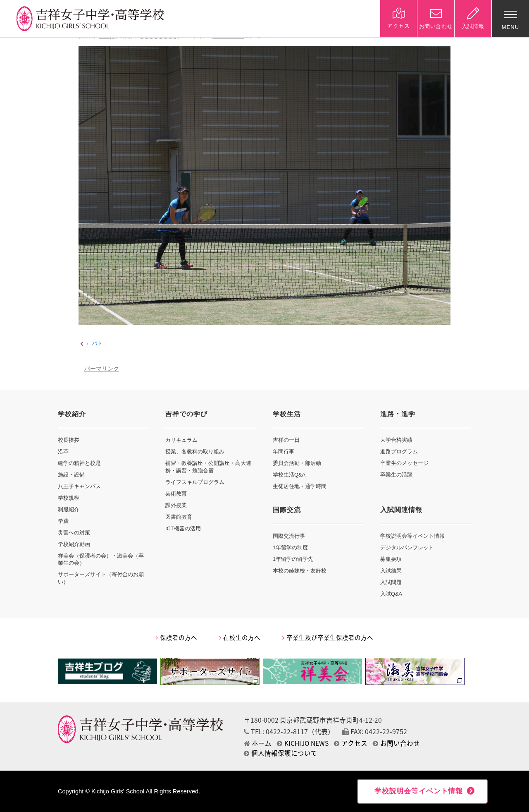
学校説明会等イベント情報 (412, 536)
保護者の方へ (176, 637)
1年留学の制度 (290, 547)
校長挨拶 (69, 440)
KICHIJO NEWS (303, 743)
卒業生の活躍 (396, 475)
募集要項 (391, 559)
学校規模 (69, 498)
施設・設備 (71, 475)
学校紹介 (72, 414)
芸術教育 (176, 494)
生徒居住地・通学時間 (300, 486)
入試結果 (391, 571)
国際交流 (287, 510)
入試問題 (391, 582)
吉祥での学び (186, 414)
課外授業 (176, 505)
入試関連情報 (401, 510)
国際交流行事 (289, 536)
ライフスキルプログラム (195, 482)
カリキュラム (181, 440)
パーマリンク (102, 369)
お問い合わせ (396, 743)
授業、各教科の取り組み (195, 452)
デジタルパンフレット (407, 547)
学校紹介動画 (74, 544)
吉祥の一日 (286, 440)
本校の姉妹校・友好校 (300, 571)
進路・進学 (398, 414)
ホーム (258, 743)
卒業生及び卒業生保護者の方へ (328, 637)
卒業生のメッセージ (404, 463)
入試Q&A (391, 594)
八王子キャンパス (79, 486)
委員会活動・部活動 (297, 463)
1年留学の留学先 (293, 559)
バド (97, 344)
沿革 (63, 452)
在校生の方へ (240, 637)
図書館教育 (179, 517)
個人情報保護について (281, 753)
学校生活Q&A (289, 475)
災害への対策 (74, 533)
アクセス (351, 743)
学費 (63, 521)
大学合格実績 (396, 440)
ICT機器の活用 (183, 528)
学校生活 (287, 414)
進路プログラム (399, 452)
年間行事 (284, 452)
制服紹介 (69, 509)
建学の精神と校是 (79, 463)
